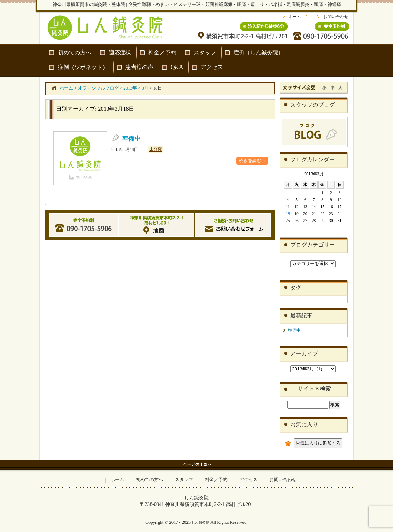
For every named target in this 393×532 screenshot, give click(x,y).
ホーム (295, 17)
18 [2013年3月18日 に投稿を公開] (288, 214)
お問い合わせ (336, 17)
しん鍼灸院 (200, 522)
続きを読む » (252, 161)
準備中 (131, 139)
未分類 (155, 149)
